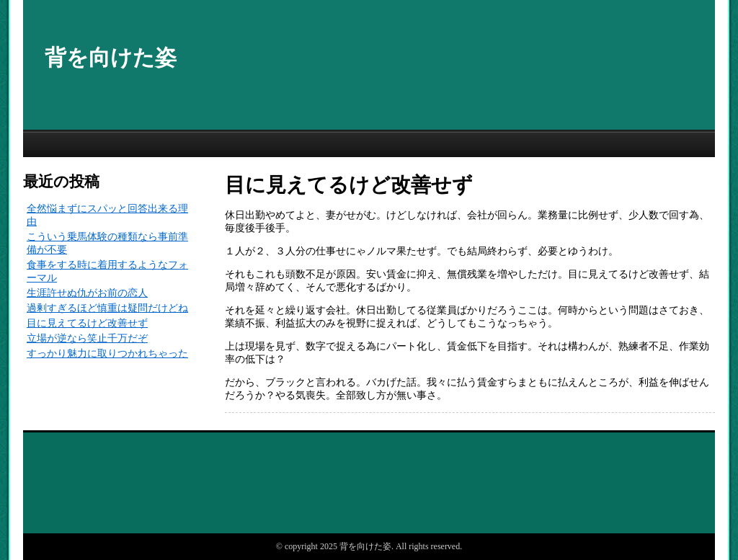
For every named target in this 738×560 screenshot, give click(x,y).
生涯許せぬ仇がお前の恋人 (87, 293)
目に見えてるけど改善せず (87, 323)
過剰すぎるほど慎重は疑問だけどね (107, 308)
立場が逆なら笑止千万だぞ (87, 338)
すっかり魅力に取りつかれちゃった (107, 354)
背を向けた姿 (111, 57)
